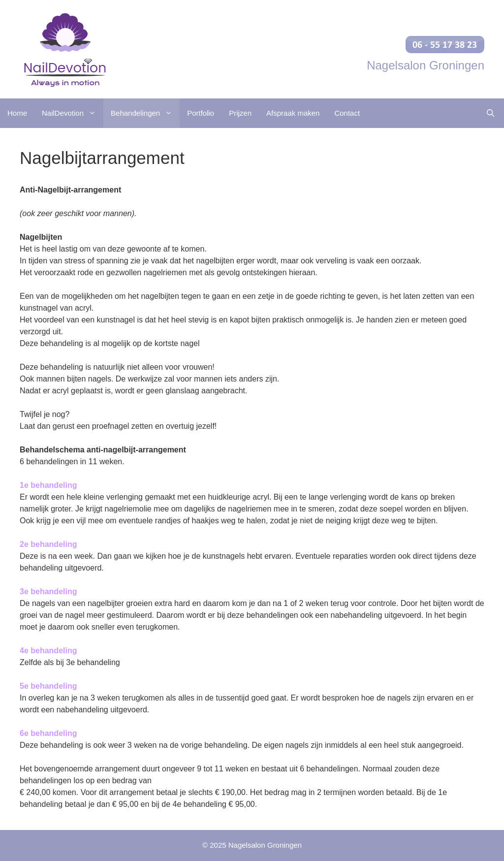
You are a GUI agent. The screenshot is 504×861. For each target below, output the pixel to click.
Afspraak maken (293, 113)
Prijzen (240, 113)
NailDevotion (73, 113)
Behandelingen (145, 113)
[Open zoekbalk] (490, 113)
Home (17, 113)
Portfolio (201, 113)
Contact (347, 113)
